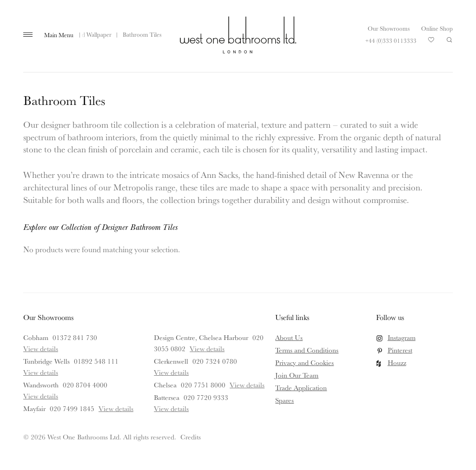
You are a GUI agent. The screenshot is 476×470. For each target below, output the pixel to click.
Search (450, 40)
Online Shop (437, 28)
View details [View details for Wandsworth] (41, 396)
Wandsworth (41, 385)
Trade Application (301, 388)
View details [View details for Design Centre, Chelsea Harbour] (207, 349)
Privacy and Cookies (304, 362)
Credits (191, 437)
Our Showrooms (389, 28)
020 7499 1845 (72, 408)
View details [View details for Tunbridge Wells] (41, 372)
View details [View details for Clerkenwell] (171, 372)
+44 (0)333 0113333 (391, 40)
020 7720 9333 (206, 397)
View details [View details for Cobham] (41, 349)
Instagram (402, 337)
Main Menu (59, 35)
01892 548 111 (96, 361)
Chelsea (165, 385)
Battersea (167, 397)
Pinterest (400, 350)
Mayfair (34, 408)
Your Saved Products (431, 42)
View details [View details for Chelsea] (247, 385)
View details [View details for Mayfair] (116, 408)
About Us (289, 337)
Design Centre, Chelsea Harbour (201, 337)
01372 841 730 (75, 337)
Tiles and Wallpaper (87, 34)
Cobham (36, 337)
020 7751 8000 (203, 385)
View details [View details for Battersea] (171, 408)
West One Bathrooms (238, 35)
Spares (284, 400)
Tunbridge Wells (46, 361)
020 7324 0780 (215, 361)
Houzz (397, 362)
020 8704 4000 (85, 385)
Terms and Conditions (307, 350)
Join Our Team (297, 375)
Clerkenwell (171, 361)
